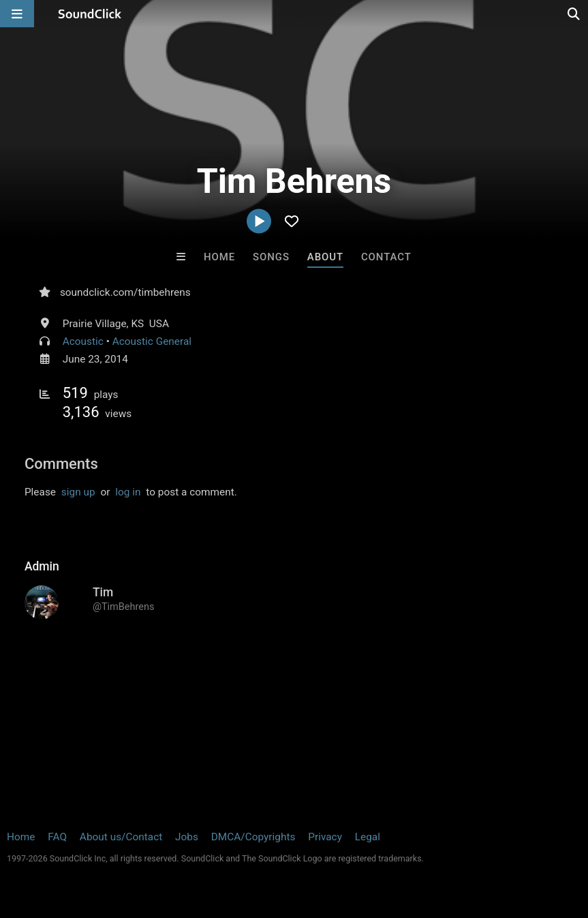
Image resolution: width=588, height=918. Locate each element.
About (325, 257)
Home (219, 257)
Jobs (187, 837)
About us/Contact (121, 837)
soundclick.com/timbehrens (125, 292)
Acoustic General (152, 341)
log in (128, 492)
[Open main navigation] (17, 14)
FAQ (57, 837)
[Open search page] (574, 14)
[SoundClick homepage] (90, 14)
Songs (271, 257)
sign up (78, 492)
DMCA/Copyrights (253, 837)
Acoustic (83, 341)
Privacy (325, 837)
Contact (386, 257)
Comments (61, 464)
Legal (368, 837)
